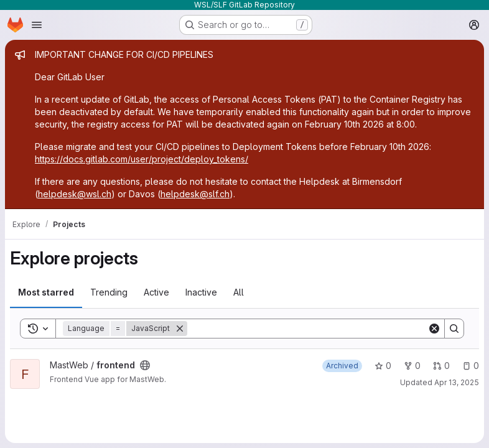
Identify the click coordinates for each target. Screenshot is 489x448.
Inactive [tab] (201, 292)
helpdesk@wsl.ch (75, 194)
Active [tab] (156, 292)
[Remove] (180, 329)
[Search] (307, 329)
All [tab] (239, 292)
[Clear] (434, 329)
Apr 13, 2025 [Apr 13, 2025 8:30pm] (457, 382)
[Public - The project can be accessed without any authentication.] (145, 365)
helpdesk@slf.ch (195, 194)
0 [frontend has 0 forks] (412, 366)
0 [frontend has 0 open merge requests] (441, 366)
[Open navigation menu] (37, 25)
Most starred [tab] (46, 292)
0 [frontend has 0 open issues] (471, 366)
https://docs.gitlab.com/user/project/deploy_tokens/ (142, 159)
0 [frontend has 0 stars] (383, 366)
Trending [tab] (109, 292)
